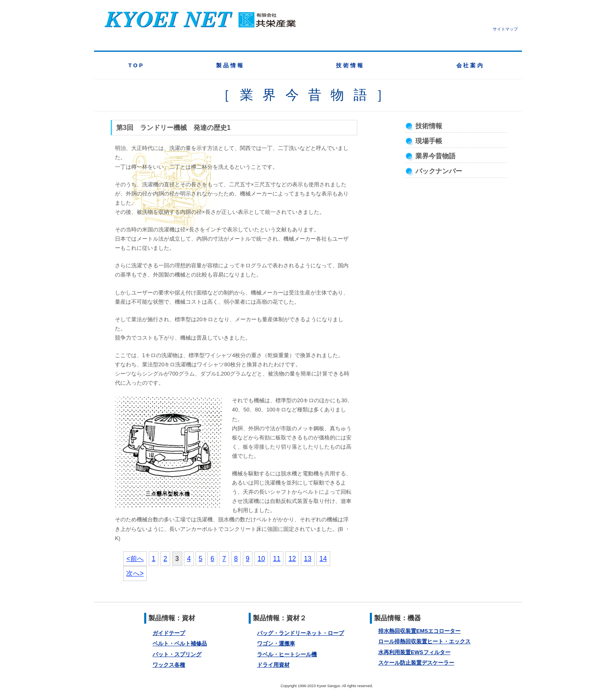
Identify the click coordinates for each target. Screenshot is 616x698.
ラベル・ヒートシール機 (287, 654)
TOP (136, 65)
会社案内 (471, 65)
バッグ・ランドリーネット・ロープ (300, 633)
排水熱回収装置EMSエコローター (419, 631)
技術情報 (350, 65)
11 (277, 559)
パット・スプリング (177, 654)
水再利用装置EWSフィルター (414, 652)
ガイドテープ (169, 633)
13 (308, 559)
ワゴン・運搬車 (276, 643)
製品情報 (230, 65)
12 (292, 559)
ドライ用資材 (273, 665)
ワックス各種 (169, 665)
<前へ (135, 559)
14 (323, 559)
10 (261, 559)
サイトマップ (505, 29)
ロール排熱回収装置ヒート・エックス (424, 641)
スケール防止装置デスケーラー (416, 663)
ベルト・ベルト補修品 (180, 643)
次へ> (135, 573)
